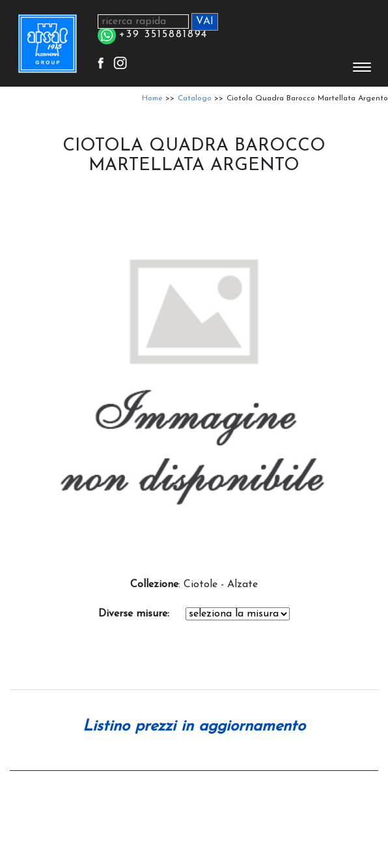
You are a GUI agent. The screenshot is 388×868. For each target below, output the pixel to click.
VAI (205, 22)
